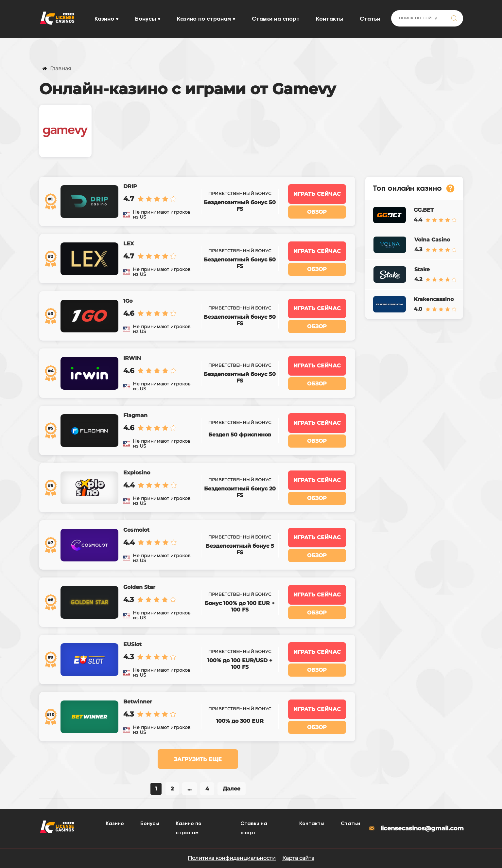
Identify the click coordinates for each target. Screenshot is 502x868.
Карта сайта (298, 858)
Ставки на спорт (276, 19)
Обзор (317, 212)
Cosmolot (136, 530)
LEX (129, 244)
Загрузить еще (198, 759)
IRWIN (132, 358)
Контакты (330, 19)
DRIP (130, 186)
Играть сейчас (317, 194)
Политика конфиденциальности (232, 858)
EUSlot (132, 644)
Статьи (370, 19)
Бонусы (146, 19)
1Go (128, 301)
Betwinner (138, 702)
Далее (232, 789)
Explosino (137, 473)
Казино (104, 19)
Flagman (135, 415)
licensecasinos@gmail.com (415, 828)
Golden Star (139, 587)
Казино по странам (204, 19)
